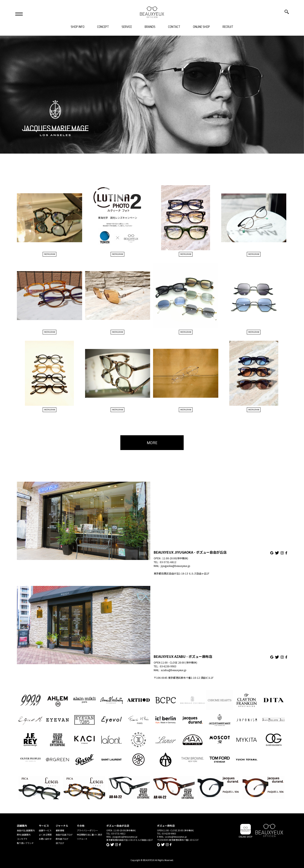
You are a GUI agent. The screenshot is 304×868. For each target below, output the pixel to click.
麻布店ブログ (62, 839)
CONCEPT (103, 27)
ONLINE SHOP (201, 27)
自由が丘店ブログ (64, 835)
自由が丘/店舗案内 (26, 830)
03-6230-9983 (168, 666)
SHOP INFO (78, 27)
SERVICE (127, 27)
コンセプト (22, 839)
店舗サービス (45, 830)
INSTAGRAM (50, 254)
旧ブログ (60, 843)
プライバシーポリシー (87, 830)
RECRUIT (228, 27)
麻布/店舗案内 (24, 835)
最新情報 (60, 830)
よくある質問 (45, 835)
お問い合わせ (45, 839)
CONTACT (174, 27)
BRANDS (150, 27)
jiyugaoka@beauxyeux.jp (176, 566)
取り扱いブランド (25, 843)
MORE (152, 443)
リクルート (82, 839)
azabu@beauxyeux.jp (174, 670)
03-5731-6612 (168, 562)
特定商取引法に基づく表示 (90, 835)
